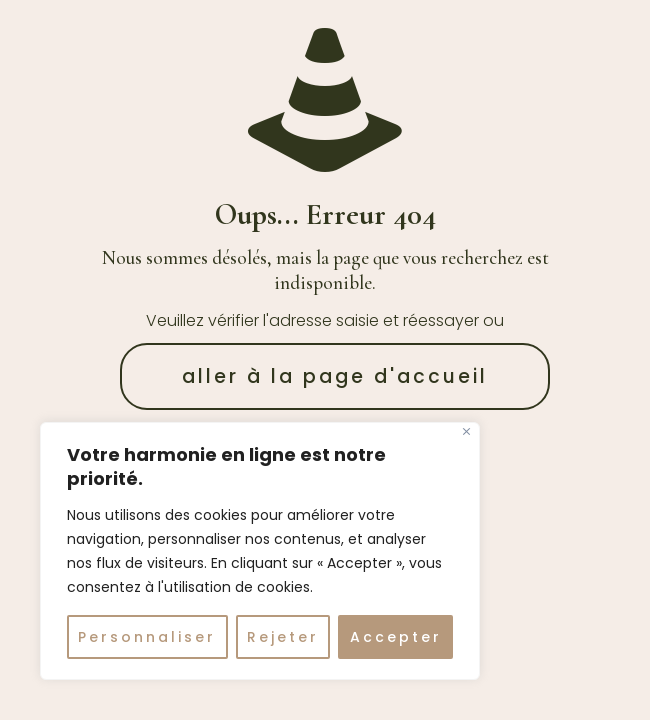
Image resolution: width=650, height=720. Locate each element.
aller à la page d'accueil (335, 376)
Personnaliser (147, 637)
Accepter (396, 637)
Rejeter (283, 637)
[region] (260, 551)
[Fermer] (466, 431)
